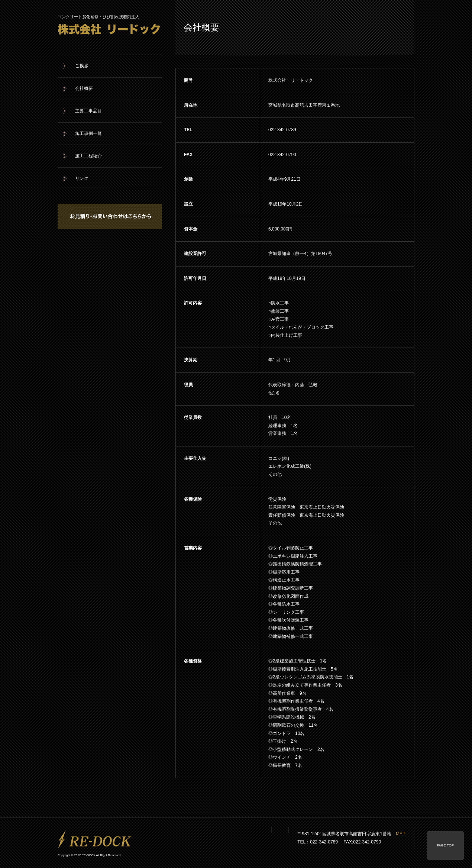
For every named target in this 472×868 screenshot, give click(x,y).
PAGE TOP (445, 845)
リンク (82, 178)
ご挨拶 (82, 66)
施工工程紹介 (88, 156)
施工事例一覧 (88, 133)
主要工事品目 (88, 111)
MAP (401, 834)
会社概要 (84, 88)
